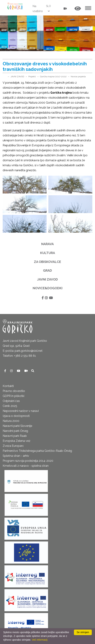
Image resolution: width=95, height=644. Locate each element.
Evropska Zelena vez (17, 441)
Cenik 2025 (10, 406)
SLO (48, 6)
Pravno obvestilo (14, 391)
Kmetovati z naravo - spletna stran (26, 466)
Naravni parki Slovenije (17, 426)
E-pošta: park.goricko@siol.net (23, 351)
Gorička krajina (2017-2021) (53, 77)
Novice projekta (78, 77)
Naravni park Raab (15, 436)
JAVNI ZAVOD (17, 77)
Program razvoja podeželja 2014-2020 (28, 461)
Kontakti (8, 386)
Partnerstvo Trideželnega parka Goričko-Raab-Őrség (37, 451)
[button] (78, 9)
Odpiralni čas (11, 401)
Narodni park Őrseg (15, 431)
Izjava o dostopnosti (16, 416)
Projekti (32, 77)
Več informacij (40, 640)
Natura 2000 (11, 421)
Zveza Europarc (13, 446)
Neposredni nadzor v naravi (21, 411)
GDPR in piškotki (13, 396)
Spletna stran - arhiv (16, 456)
